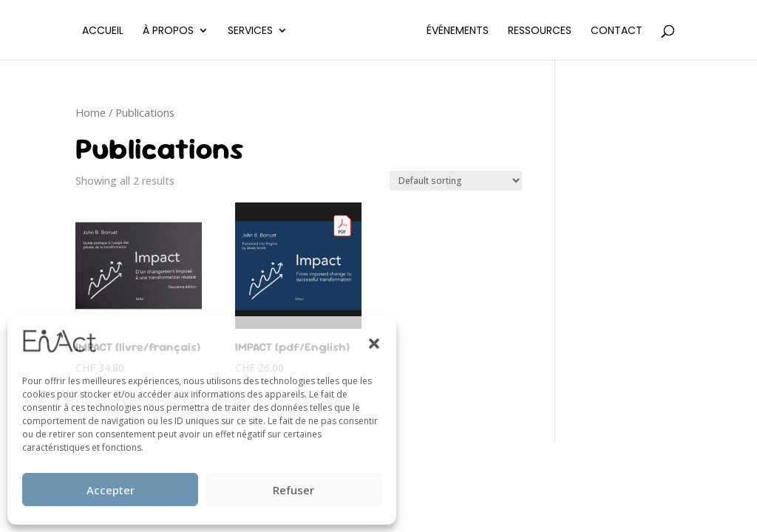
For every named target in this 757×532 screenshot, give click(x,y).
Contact (617, 31)
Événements (458, 31)
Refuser (293, 490)
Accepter (111, 490)
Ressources (540, 31)
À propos (168, 31)
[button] (374, 344)
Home (91, 112)
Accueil (103, 31)
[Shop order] (456, 181)
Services (250, 31)
